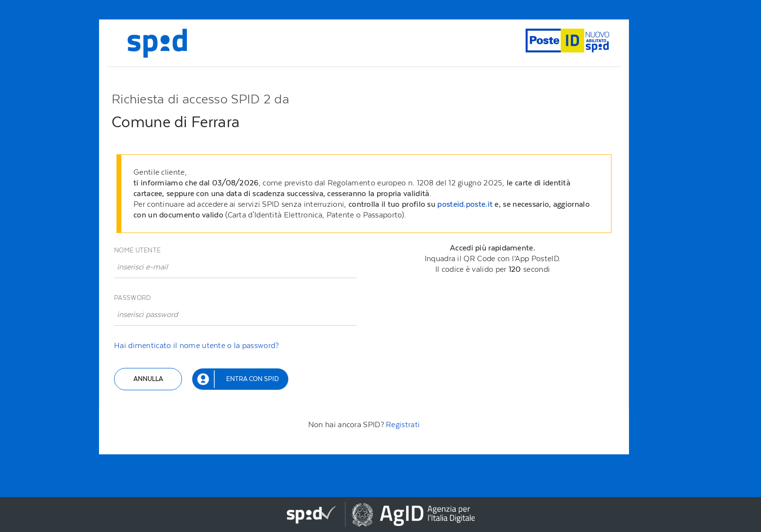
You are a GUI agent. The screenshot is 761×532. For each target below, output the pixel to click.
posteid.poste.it (465, 204)
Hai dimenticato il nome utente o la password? (197, 345)
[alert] (366, 194)
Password (132, 298)
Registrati (403, 424)
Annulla (148, 379)
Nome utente (137, 250)
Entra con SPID (252, 379)
